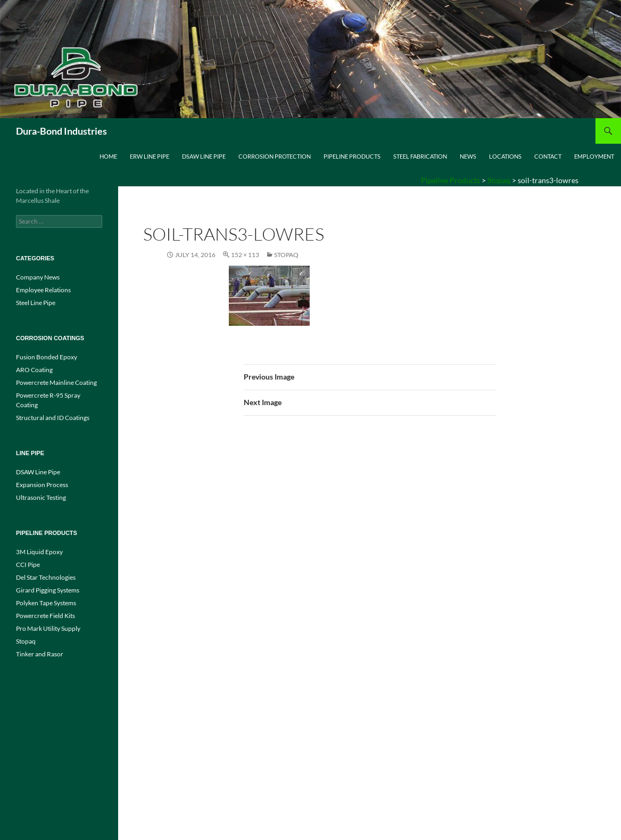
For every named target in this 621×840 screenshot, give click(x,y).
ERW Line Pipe (150, 156)
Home (108, 156)
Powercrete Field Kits (45, 616)
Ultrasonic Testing (41, 497)
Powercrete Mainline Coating (56, 382)
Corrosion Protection (275, 156)
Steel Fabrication (420, 156)
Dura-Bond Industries (61, 131)
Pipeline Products (352, 156)
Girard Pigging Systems (48, 590)
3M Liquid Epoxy (39, 552)
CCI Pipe (28, 565)
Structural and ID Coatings (53, 418)
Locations (505, 156)
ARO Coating (34, 370)
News (468, 156)
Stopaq (286, 255)
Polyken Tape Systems (46, 603)
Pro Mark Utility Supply (48, 628)
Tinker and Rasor (40, 654)
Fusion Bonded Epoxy (47, 357)
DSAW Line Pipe (204, 156)
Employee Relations (43, 290)
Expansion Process (42, 485)
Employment (594, 156)
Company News (38, 277)
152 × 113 (245, 255)
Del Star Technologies (46, 577)
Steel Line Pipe (36, 303)
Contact (548, 156)
